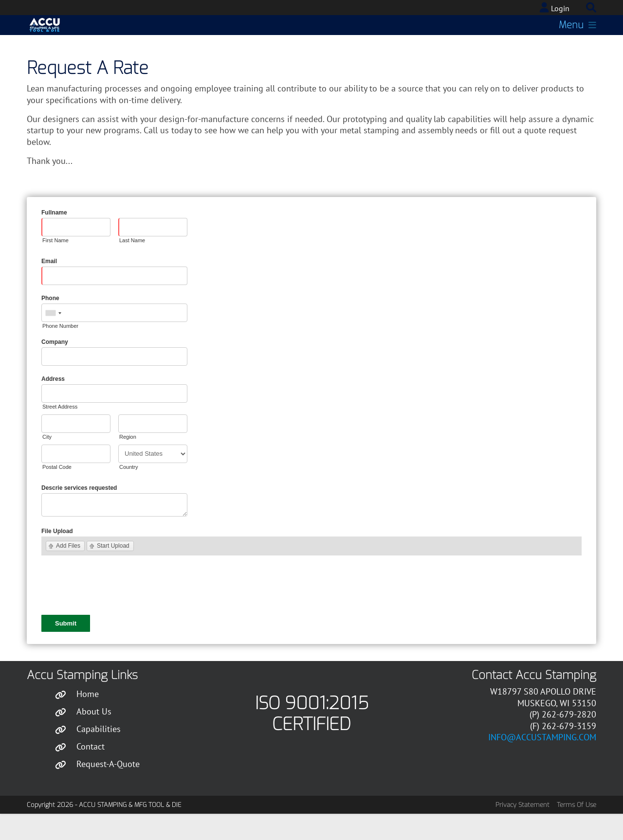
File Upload (57, 555)
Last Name (132, 264)
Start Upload (113, 570)
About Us (94, 735)
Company (55, 366)
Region (128, 461)
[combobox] (53, 337)
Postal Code (57, 491)
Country (129, 491)
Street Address (60, 430)
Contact (91, 770)
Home (88, 718)
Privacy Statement (522, 829)
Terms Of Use (577, 829)
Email (49, 285)
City (47, 461)
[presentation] (115, 610)
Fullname (54, 236)
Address (53, 403)
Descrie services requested (79, 512)
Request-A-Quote (108, 788)
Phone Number (60, 350)
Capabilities (99, 753)
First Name (55, 264)
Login (560, 8)
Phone (50, 322)
